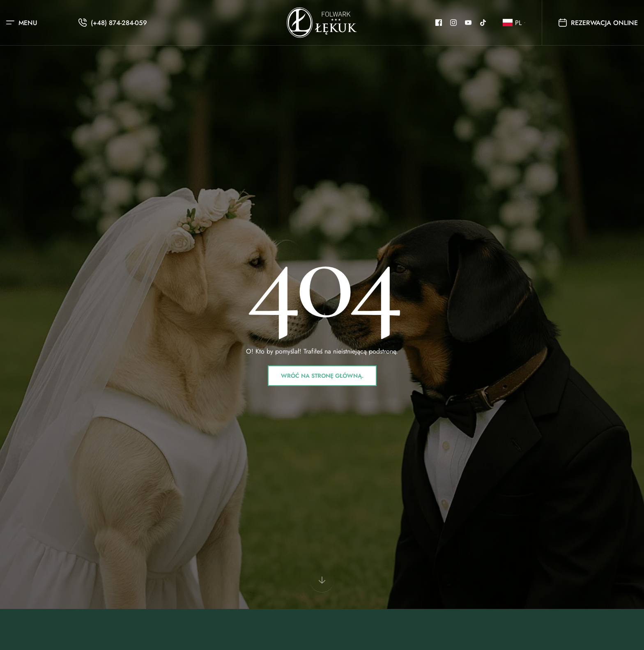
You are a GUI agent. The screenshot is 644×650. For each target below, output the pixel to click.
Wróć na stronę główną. (322, 376)
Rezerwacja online (598, 23)
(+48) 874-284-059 (119, 23)
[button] (514, 23)
